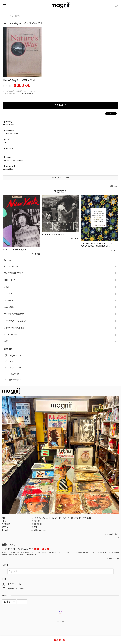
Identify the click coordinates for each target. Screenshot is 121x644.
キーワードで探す (12, 266)
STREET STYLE (10, 280)
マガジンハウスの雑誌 (14, 314)
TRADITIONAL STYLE (13, 273)
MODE (7, 287)
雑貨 (6, 341)
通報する (113, 186)
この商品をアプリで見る (60, 178)
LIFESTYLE (9, 300)
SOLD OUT (60, 105)
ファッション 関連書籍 (14, 328)
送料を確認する (28, 93)
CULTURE (8, 294)
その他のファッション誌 (15, 321)
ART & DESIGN (10, 335)
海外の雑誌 (9, 307)
